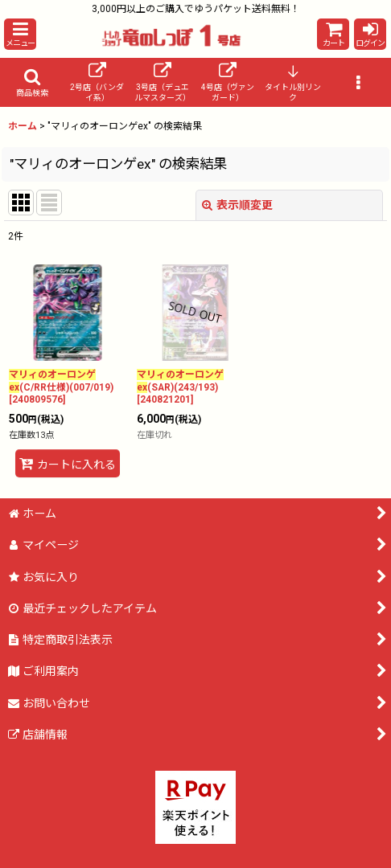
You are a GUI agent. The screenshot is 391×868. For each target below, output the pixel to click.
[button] (20, 34)
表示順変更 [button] (237, 205)
